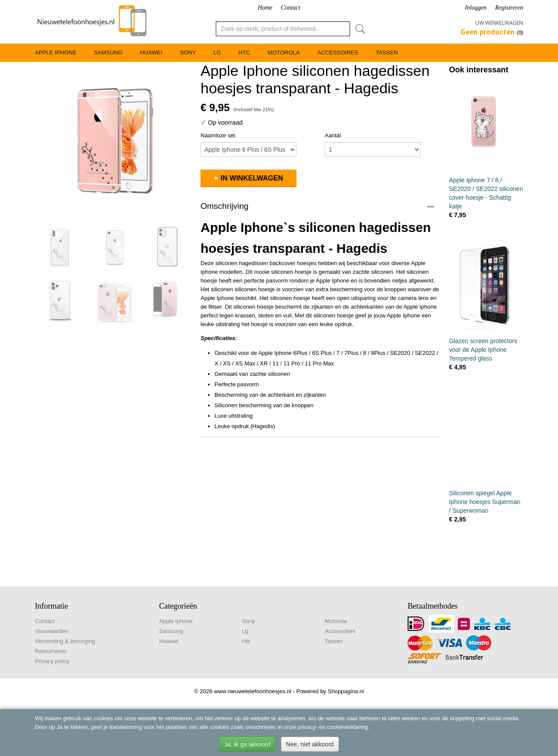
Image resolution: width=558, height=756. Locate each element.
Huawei (151, 53)
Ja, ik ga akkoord (247, 744)
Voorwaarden (52, 631)
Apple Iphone (56, 53)
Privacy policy (52, 661)
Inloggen (476, 8)
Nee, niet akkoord (310, 744)
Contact (290, 8)
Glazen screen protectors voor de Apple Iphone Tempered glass (483, 350)
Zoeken (358, 29)
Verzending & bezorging (65, 641)
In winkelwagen (252, 178)
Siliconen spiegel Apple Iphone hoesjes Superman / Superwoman (485, 502)
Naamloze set (218, 135)
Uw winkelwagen (499, 23)
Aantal (333, 135)
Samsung (108, 53)
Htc (244, 53)
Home (265, 8)
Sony (188, 53)
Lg (217, 53)
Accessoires (338, 53)
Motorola (284, 53)
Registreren (509, 8)
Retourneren (51, 651)
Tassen (387, 53)
